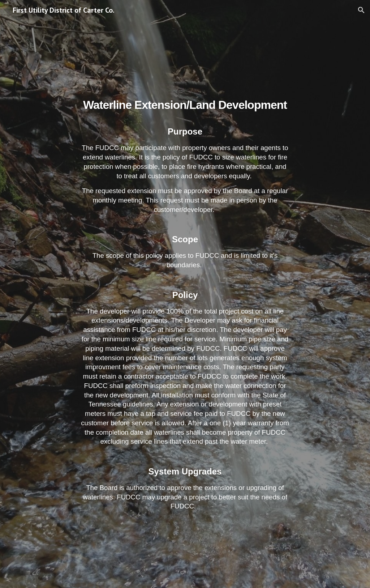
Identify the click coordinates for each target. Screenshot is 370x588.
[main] (185, 294)
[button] (361, 10)
